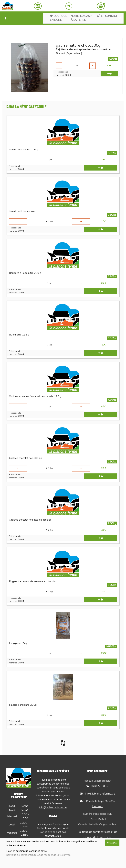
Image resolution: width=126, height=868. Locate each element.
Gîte (100, 16)
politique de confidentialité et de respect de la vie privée (38, 855)
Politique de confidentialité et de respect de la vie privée (97, 834)
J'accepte (112, 843)
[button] (5, 18)
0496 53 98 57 (98, 786)
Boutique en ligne (58, 18)
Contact (111, 16)
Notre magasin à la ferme (82, 18)
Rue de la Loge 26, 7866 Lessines (97, 804)
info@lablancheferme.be (53, 807)
